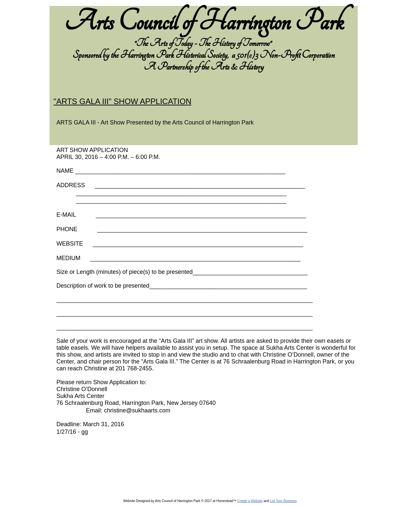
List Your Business (283, 501)
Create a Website (250, 501)
